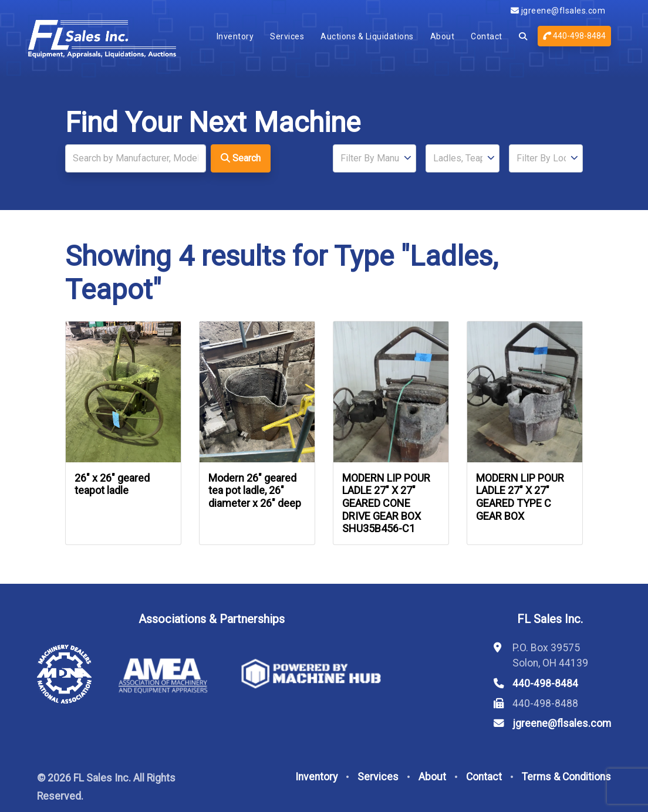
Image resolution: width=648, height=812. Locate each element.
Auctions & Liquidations (367, 36)
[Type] (463, 158)
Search (241, 158)
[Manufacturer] (374, 158)
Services (287, 36)
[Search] (136, 158)
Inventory (235, 36)
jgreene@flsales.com (558, 11)
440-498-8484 (574, 36)
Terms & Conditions (566, 777)
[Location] (546, 158)
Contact (487, 36)
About (443, 36)
